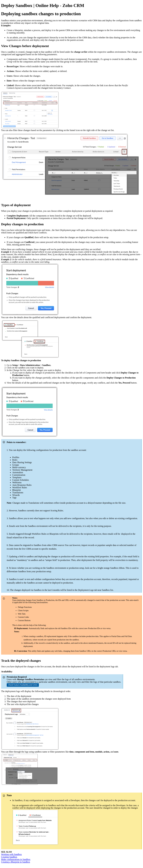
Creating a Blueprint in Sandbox (16, 862)
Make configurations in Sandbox (16, 859)
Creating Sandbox (9, 857)
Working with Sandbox (11, 854)
